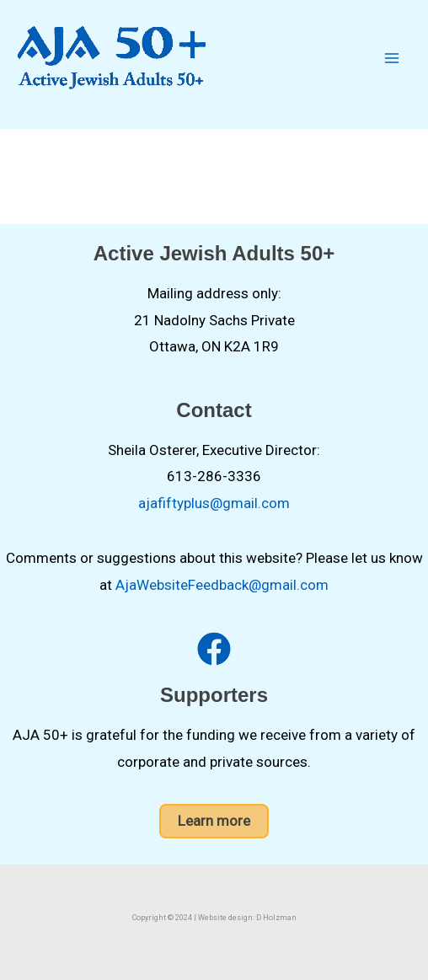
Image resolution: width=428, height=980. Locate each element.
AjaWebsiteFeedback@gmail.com (222, 585)
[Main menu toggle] (393, 58)
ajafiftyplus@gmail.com (214, 503)
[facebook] (214, 649)
